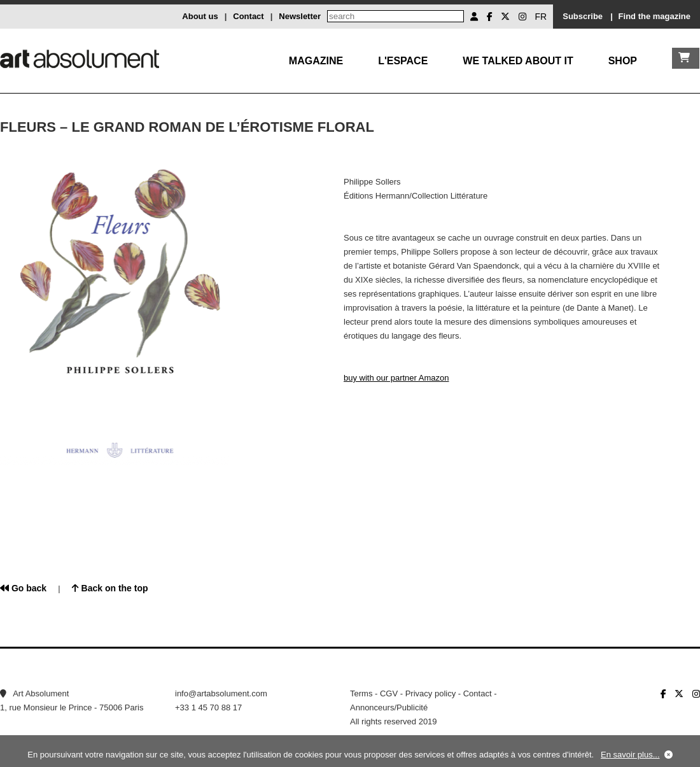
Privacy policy (430, 693)
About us (200, 16)
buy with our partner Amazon (396, 378)
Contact (248, 16)
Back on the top (110, 588)
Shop (623, 61)
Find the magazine (654, 16)
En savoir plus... (630, 755)
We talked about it (518, 61)
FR (541, 17)
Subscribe (583, 16)
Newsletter (300, 16)
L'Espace (403, 61)
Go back (23, 588)
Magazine (316, 61)
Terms (361, 693)
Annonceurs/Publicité (389, 707)
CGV (389, 693)
